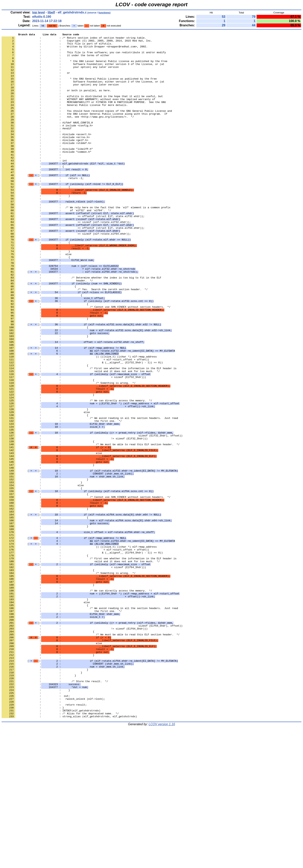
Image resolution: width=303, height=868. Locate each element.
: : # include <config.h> (47, 144)
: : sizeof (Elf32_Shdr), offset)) (92, 516)
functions (104, 13)
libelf (51, 12)
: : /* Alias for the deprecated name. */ (60, 850)
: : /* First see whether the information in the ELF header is (89, 435)
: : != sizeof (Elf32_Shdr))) (75, 520)
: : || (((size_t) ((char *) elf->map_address (79, 421)
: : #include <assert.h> (46, 155)
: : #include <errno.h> (46, 158)
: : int (34, 186)
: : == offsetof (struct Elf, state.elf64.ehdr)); (73, 267)
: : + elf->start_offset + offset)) (75, 425)
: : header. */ (47, 330)
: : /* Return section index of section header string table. (74, 39)
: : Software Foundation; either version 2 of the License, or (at (83, 91)
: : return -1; (43, 207)
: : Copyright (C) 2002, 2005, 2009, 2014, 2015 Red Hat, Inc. (77, 42)
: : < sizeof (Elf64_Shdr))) (74, 674)
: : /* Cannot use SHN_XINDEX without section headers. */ (86, 362)
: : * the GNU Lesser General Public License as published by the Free (84, 67)
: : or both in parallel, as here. (56, 102)
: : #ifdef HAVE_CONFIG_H (47, 141)
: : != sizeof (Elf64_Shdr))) (75, 748)
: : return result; (44, 839)
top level (39, 12)
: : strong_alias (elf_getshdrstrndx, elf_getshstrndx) (69, 853)
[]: (46, 204)
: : (32, 53)
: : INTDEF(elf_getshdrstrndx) (51, 846)
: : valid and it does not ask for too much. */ (81, 439)
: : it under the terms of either (56, 60)
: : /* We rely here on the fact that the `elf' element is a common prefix (86, 242)
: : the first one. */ (62, 499)
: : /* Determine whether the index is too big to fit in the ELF (81, 327)
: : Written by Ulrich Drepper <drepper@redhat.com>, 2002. (75, 49)
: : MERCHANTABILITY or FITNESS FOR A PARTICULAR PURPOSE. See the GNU (84, 116)
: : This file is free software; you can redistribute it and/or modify (84, 56)
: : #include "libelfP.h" (47, 172)
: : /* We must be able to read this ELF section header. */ (91, 527)
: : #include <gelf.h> (45, 162)
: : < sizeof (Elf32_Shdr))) (74, 446)
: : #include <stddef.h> (46, 165)
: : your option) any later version (60, 74)
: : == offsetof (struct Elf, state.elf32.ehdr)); (73, 253)
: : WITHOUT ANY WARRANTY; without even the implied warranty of (78, 113)
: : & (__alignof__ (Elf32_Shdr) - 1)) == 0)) (82, 428)
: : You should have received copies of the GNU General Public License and (87, 127)
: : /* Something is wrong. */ (68, 453)
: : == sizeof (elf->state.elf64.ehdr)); (66, 274)
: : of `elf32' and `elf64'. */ (56, 246)
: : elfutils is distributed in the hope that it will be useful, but (82, 109)
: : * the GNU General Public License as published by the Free (79, 88)
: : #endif (37, 148)
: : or (36, 81)
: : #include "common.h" (46, 176)
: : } (36, 228)
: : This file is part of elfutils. (57, 46)
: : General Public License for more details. (65, 120)
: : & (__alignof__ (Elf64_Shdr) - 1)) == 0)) (82, 657)
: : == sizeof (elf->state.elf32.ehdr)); (66, 260)
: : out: (36, 829)
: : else (37, 299)
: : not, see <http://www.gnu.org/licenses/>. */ (68, 134)
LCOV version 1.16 (162, 861)
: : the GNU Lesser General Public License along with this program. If (84, 130)
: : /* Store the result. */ (55, 811)
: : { (33, 193)
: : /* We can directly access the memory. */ (77, 474)
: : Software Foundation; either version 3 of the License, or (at (83, 70)
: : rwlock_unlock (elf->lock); (53, 832)
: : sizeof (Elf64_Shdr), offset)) (92, 744)
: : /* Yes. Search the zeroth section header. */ (75, 341)
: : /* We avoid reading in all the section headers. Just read (90, 495)
